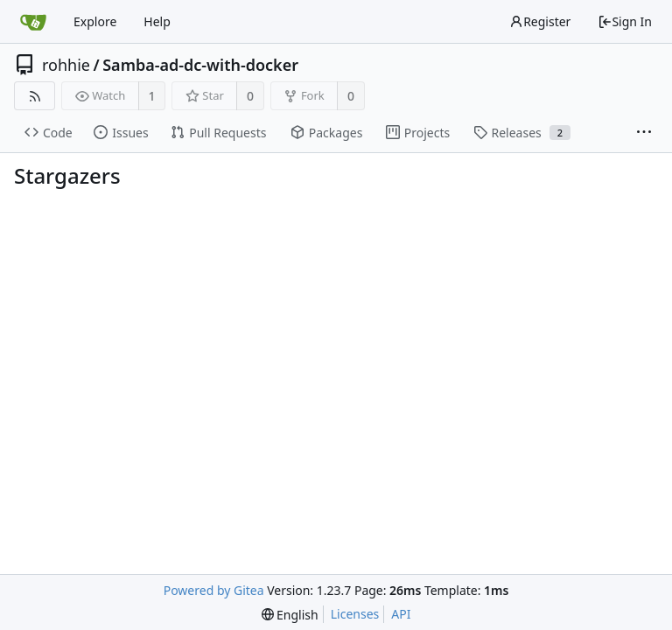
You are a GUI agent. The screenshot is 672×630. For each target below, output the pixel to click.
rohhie (66, 65)
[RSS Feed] (35, 96)
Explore (95, 21)
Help (157, 21)
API (401, 614)
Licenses (355, 614)
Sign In (625, 21)
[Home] (33, 22)
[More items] (644, 133)
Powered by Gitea (214, 590)
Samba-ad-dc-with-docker (200, 65)
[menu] (290, 615)
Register (540, 21)
